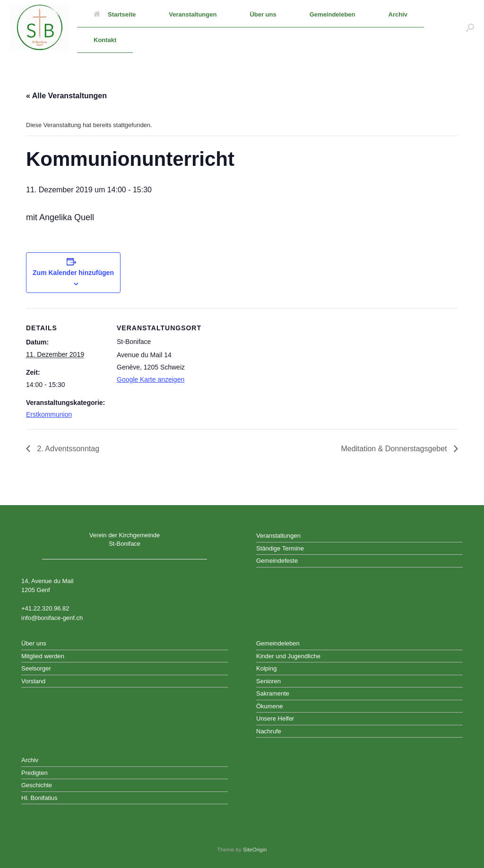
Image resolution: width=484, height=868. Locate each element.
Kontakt (105, 40)
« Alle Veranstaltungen (66, 96)
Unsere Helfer (275, 718)
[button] (470, 27)
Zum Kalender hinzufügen (73, 273)
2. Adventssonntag (67, 449)
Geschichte (37, 785)
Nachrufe (269, 731)
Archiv (398, 14)
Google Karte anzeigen (151, 379)
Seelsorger (36, 668)
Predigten (35, 773)
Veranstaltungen (193, 14)
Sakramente (273, 693)
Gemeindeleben (333, 14)
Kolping (266, 668)
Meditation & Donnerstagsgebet (395, 449)
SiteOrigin (255, 850)
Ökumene (269, 706)
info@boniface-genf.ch (52, 618)
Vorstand (33, 681)
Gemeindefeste (277, 561)
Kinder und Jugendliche (288, 656)
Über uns (263, 14)
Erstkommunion (49, 414)
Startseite (115, 14)
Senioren (268, 681)
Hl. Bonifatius (39, 798)
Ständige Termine (280, 548)
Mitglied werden (43, 656)
